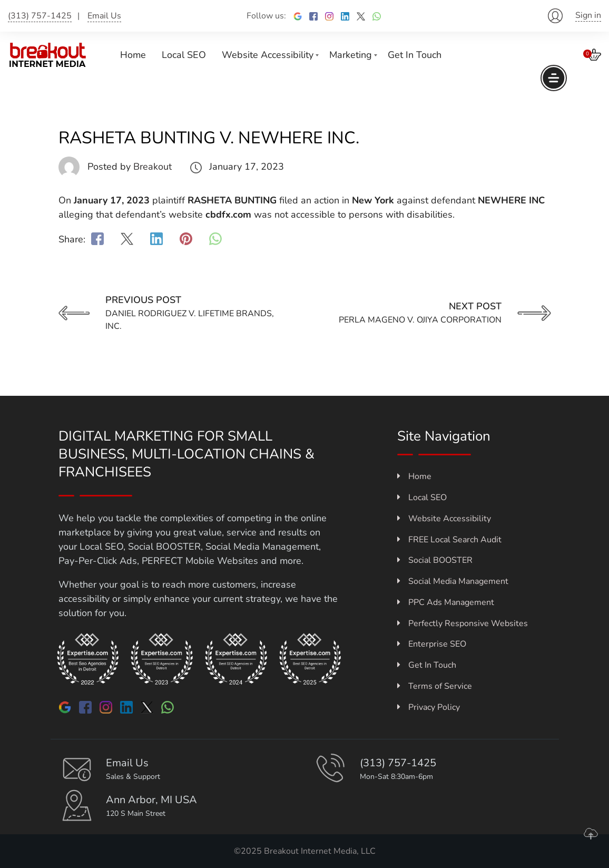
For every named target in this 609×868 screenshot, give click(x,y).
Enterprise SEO (432, 644)
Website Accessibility (268, 55)
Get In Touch (415, 55)
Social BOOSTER (435, 560)
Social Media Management (453, 581)
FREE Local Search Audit (449, 540)
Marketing (351, 55)
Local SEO (184, 55)
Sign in (588, 15)
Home (133, 55)
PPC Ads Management (446, 602)
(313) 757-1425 (40, 16)
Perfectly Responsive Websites (463, 623)
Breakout (153, 167)
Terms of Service (435, 686)
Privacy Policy (429, 707)
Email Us (104, 16)
